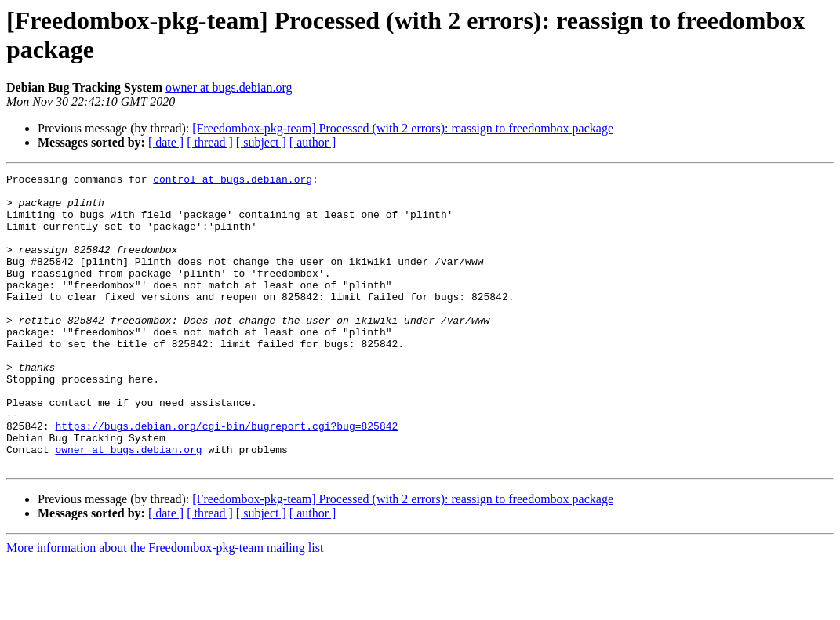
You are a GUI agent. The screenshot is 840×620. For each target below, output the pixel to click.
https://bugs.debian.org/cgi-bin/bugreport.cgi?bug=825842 (226, 477)
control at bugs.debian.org (233, 181)
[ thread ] (210, 142)
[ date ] (166, 142)
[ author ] (313, 142)
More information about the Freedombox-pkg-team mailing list (165, 606)
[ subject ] (261, 142)
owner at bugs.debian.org (229, 87)
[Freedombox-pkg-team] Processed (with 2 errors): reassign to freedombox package (403, 128)
